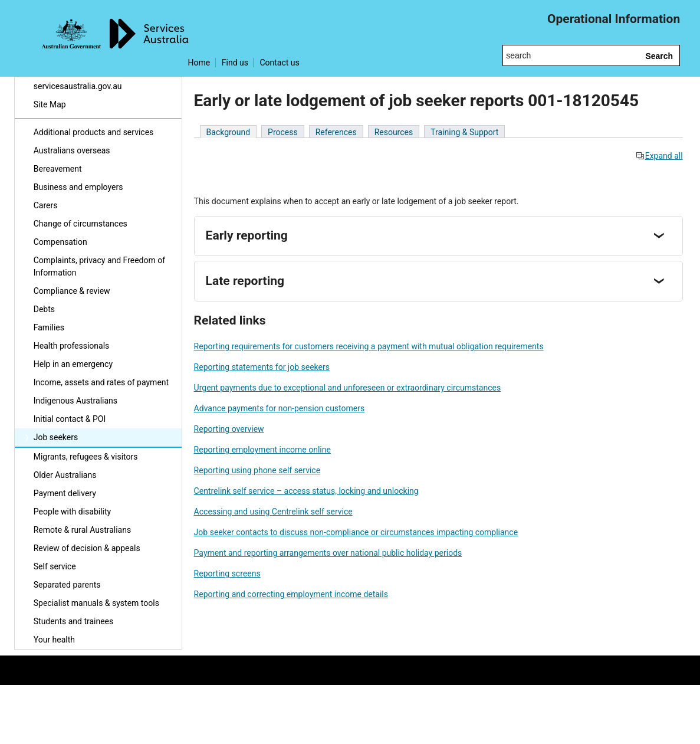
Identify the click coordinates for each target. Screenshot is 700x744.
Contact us (279, 63)
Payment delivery (65, 493)
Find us (235, 63)
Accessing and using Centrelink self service (273, 512)
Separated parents (67, 585)
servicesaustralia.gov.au (78, 86)
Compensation (60, 242)
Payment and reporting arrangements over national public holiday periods (328, 553)
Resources (394, 132)
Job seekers (56, 437)
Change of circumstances (80, 224)
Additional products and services (94, 132)
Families (49, 327)
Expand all (659, 156)
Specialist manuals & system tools (96, 603)
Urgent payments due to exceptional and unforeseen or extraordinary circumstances (348, 388)
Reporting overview (229, 429)
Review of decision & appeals (87, 548)
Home (199, 63)
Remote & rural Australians (82, 530)
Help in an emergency (73, 364)
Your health (54, 640)
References (336, 132)
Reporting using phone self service (257, 470)
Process (283, 132)
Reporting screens (227, 573)
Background (228, 132)
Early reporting (247, 235)
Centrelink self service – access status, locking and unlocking (306, 491)
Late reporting (245, 281)
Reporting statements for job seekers (262, 367)
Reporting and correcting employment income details (291, 594)
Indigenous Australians (75, 401)
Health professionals (72, 346)
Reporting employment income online (262, 450)
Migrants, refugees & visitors (86, 457)
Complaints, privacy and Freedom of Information (99, 266)
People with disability (72, 512)
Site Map (50, 104)
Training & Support (464, 132)
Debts (44, 309)
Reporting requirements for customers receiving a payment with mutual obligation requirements (369, 346)
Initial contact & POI (70, 419)
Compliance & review (72, 291)
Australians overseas (72, 150)
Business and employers (78, 187)
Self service (55, 566)
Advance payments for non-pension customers (280, 408)
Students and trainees (74, 621)
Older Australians (65, 475)
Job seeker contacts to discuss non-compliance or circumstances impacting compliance (356, 532)
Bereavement (58, 169)
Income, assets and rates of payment (101, 382)
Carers (46, 205)
